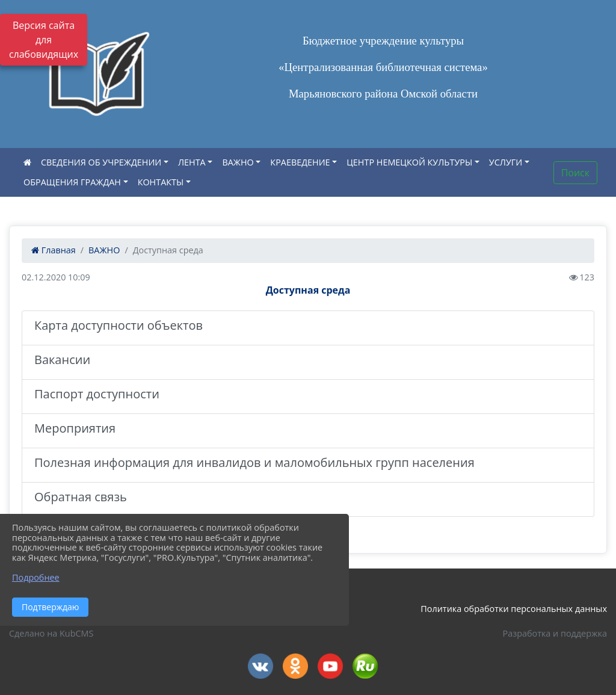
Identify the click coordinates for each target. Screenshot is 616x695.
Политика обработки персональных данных (514, 609)
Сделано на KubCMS (51, 633)
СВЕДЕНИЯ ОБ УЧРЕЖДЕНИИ (101, 162)
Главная (54, 250)
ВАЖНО (238, 162)
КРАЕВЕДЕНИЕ (300, 162)
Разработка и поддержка (555, 633)
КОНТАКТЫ (161, 182)
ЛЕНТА (192, 162)
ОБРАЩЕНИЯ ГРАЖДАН (72, 182)
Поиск (575, 173)
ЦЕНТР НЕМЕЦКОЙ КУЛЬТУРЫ (409, 162)
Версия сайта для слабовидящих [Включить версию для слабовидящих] (44, 40)
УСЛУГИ (506, 162)
